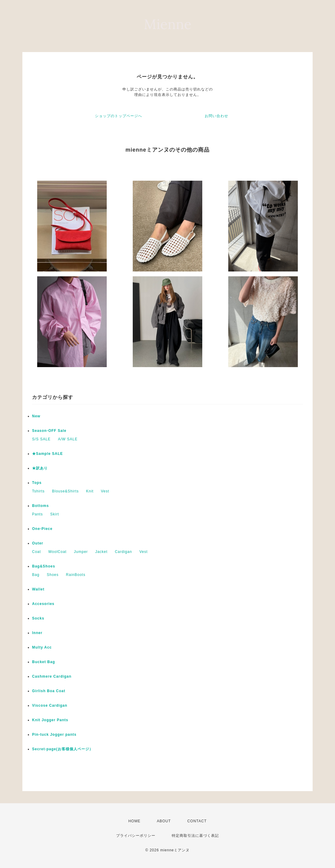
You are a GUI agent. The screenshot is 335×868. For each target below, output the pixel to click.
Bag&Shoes (44, 566)
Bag (36, 575)
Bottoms (41, 506)
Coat (36, 552)
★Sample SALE (47, 454)
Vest (105, 491)
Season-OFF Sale (49, 431)
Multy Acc (42, 647)
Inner (37, 633)
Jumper (81, 552)
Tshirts (38, 491)
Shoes (53, 575)
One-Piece (42, 529)
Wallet (38, 589)
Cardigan (124, 552)
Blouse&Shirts (65, 491)
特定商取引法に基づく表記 (195, 836)
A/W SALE (68, 439)
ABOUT (164, 821)
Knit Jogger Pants (50, 720)
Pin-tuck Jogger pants (54, 735)
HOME (134, 821)
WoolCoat (57, 552)
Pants (37, 514)
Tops (37, 483)
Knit (90, 491)
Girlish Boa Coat (49, 691)
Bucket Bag (44, 662)
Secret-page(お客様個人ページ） (63, 749)
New (36, 416)
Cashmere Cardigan (52, 676)
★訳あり (40, 468)
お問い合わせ (216, 116)
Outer (38, 543)
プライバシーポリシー (136, 836)
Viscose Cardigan (50, 705)
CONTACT (197, 821)
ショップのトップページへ (119, 116)
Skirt (55, 514)
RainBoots (76, 575)
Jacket (101, 552)
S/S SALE (41, 439)
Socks (38, 618)
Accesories (43, 604)
